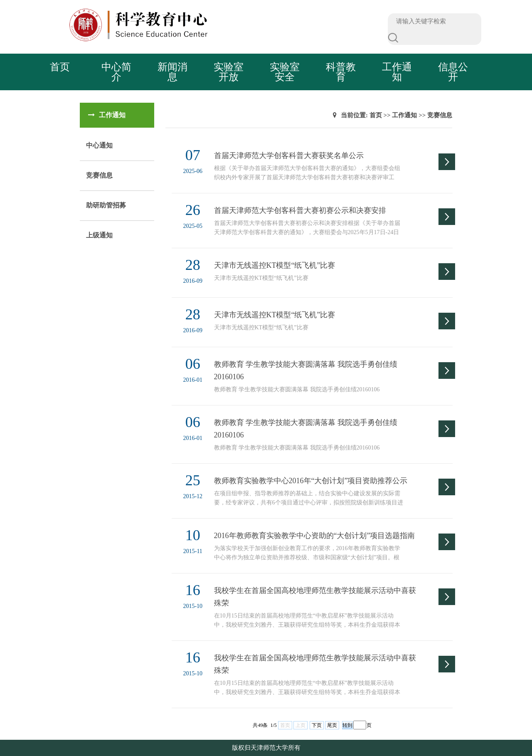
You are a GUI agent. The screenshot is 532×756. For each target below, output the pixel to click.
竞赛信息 (99, 175)
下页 (317, 725)
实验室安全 (285, 72)
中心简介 (116, 72)
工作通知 (397, 72)
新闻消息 (172, 72)
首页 (60, 67)
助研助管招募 (106, 205)
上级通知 (99, 235)
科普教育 (341, 72)
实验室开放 (229, 72)
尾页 (332, 725)
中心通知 (99, 145)
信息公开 (453, 72)
